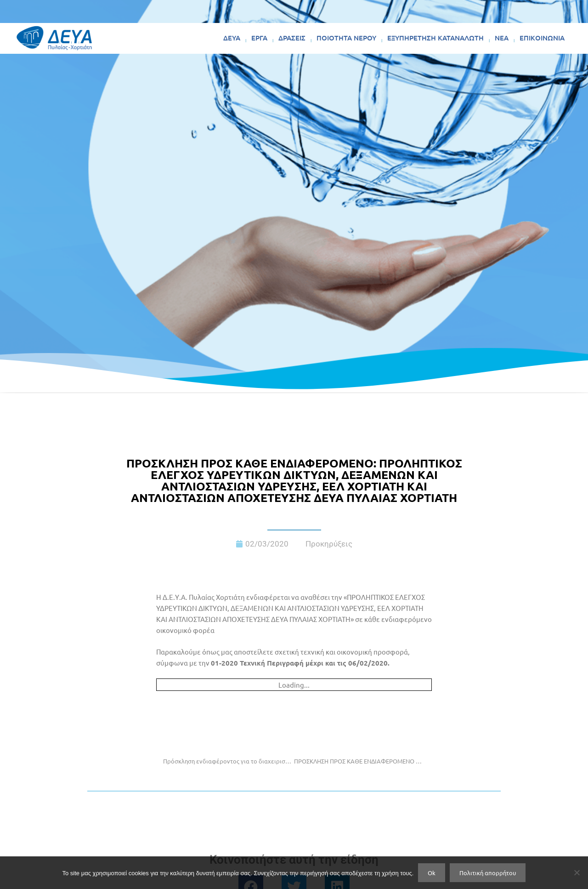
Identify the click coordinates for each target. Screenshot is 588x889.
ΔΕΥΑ (232, 38)
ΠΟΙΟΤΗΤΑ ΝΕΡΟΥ (346, 38)
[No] (577, 872)
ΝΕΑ (502, 38)
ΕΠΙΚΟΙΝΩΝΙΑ (542, 38)
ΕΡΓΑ (259, 38)
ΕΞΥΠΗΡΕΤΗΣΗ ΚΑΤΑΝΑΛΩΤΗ (435, 38)
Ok (432, 873)
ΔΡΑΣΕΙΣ (292, 38)
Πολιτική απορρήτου (488, 873)
